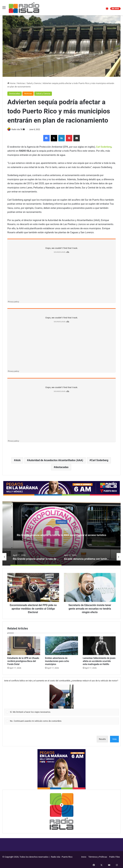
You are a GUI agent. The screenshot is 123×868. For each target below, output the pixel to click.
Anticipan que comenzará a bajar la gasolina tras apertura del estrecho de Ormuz (62, 537)
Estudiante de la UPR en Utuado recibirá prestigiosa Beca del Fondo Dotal (23, 661)
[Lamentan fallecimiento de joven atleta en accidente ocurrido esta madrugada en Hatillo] (99, 646)
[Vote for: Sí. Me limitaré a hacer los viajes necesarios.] (62, 700)
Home (11, 83)
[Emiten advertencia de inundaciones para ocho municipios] (61, 646)
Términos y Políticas (98, 857)
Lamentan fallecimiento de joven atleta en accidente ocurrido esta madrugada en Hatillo (99, 661)
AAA (18, 460)
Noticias (21, 83)
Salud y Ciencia (34, 83)
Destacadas (15, 94)
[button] (61, 697)
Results (102, 739)
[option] (61, 534)
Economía (61, 519)
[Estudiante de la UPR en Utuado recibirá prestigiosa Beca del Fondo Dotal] (24, 646)
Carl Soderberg (100, 460)
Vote (114, 739)
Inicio (84, 857)
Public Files (115, 857)
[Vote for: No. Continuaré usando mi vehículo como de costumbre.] (62, 721)
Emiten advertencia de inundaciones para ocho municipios (57, 661)
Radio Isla (17, 129)
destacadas (62, 467)
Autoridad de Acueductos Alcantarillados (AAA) (56, 460)
